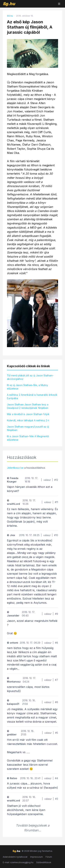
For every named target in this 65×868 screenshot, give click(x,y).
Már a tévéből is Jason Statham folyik (28, 414)
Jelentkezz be (15, 468)
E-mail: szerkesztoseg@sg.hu (18, 862)
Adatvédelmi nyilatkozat (15, 857)
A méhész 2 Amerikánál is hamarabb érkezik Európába (32, 396)
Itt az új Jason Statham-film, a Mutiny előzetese (27, 387)
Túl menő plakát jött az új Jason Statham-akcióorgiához (30, 377)
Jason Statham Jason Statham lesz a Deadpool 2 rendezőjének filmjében (28, 406)
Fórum (49, 857)
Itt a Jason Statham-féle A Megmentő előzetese (28, 438)
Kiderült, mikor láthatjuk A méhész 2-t (28, 420)
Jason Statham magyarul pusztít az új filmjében (28, 428)
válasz (47, 480)
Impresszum (36, 857)
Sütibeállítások (44, 862)
